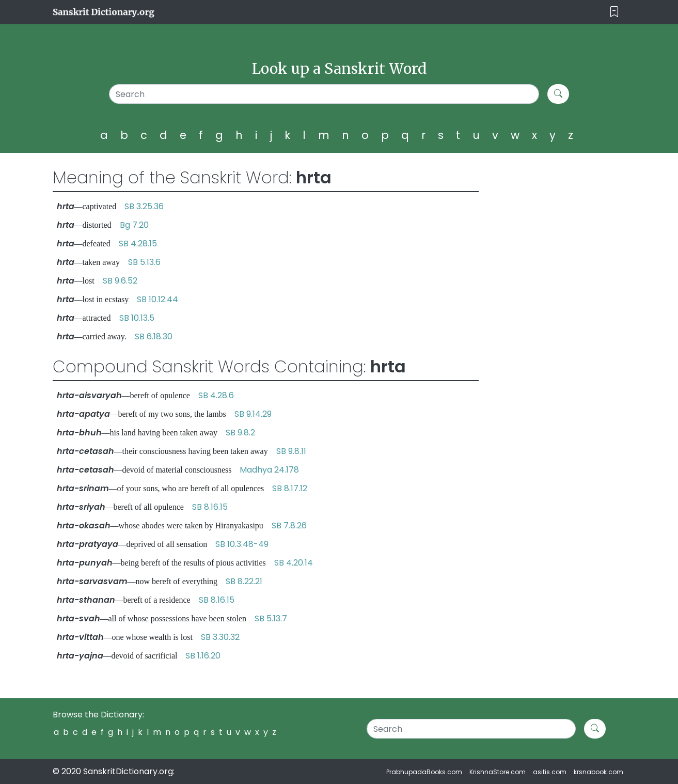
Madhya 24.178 (269, 470)
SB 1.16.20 (203, 656)
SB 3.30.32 (220, 637)
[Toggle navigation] (614, 12)
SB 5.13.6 (144, 262)
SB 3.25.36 (144, 206)
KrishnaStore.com (498, 772)
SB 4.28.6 (216, 395)
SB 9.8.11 (291, 451)
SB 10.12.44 (157, 299)
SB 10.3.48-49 (242, 544)
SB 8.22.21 (244, 581)
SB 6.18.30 (154, 336)
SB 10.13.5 (137, 318)
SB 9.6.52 (120, 281)
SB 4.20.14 (294, 563)
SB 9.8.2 (240, 433)
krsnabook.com (598, 772)
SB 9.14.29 (253, 414)
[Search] (324, 94)
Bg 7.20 (134, 225)
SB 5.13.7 (271, 618)
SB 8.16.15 (210, 507)
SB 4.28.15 (138, 244)
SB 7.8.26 (289, 526)
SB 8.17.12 (290, 488)
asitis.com (550, 772)
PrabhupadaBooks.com (424, 772)
